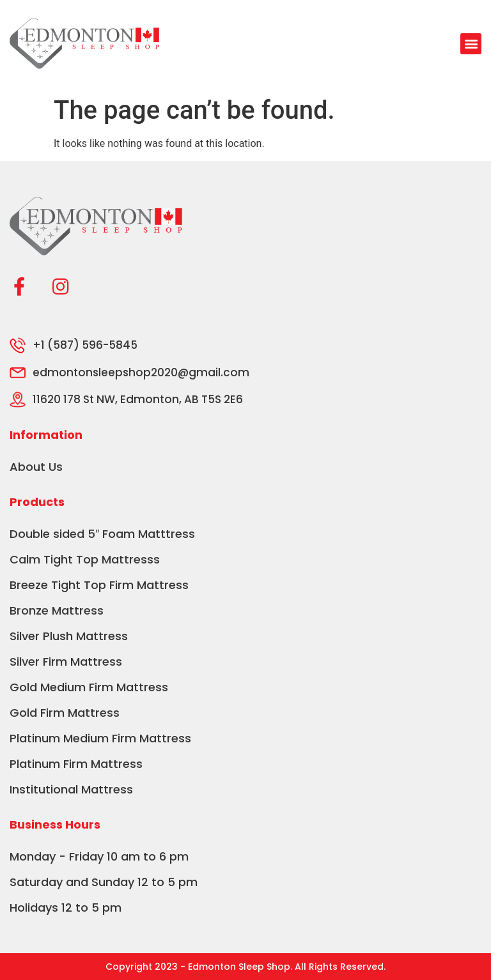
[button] (471, 44)
